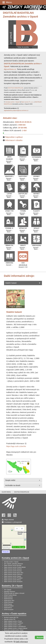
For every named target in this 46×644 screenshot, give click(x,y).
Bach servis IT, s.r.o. (27, 102)
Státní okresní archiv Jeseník (13, 569)
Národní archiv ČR (10, 619)
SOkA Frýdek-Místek (10, 595)
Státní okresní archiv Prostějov (13, 578)
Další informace (22, 642)
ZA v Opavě (8, 590)
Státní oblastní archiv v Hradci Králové (16, 628)
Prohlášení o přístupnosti (13, 522)
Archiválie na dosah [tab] (23, 485)
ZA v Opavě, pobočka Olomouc (14, 564)
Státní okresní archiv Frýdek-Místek (15, 567)
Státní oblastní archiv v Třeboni (13, 623)
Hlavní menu (6, 492)
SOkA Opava (8, 604)
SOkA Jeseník (8, 597)
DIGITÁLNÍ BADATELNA (15, 88)
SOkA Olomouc (9, 602)
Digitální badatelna (22, 492)
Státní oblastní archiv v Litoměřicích (15, 627)
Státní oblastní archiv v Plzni (13, 625)
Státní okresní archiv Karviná (13, 571)
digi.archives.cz (10, 69)
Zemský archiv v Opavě (12, 102)
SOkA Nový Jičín (9, 600)
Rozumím (40, 637)
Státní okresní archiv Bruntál (13, 565)
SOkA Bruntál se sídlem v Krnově (14, 593)
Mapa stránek (9, 520)
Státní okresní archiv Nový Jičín (14, 573)
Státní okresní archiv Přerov (13, 580)
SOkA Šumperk (9, 609)
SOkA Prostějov (9, 606)
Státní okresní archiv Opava (13, 576)
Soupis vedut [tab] (23, 480)
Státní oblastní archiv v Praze (13, 621)
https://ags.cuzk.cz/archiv (16, 446)
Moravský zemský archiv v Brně (14, 630)
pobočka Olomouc (10, 592)
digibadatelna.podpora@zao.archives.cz (16, 110)
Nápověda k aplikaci (14, 137)
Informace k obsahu (14, 140)
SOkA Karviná (8, 599)
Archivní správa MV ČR (11, 618)
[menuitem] (8, 492)
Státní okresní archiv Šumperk (13, 582)
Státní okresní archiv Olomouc (13, 574)
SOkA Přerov (8, 608)
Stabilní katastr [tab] (23, 283)
